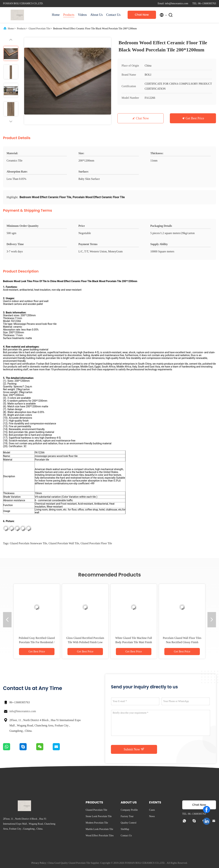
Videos (82, 15)
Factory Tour (127, 816)
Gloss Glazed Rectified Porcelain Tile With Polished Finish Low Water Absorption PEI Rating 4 (85, 642)
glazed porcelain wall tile (64, 543)
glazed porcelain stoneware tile (28, 543)
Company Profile (129, 810)
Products (69, 15)
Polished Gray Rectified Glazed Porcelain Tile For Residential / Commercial (37, 642)
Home (56, 15)
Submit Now (134, 749)
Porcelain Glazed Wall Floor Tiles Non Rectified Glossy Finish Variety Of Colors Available (182, 642)
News (152, 816)
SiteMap (125, 829)
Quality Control (128, 823)
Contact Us (113, 15)
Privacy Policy (39, 863)
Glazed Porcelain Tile (39, 29)
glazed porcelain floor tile (96, 543)
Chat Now (142, 15)
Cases (152, 810)
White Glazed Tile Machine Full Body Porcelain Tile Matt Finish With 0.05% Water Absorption (134, 642)
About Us (97, 15)
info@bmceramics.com (23, 711)
